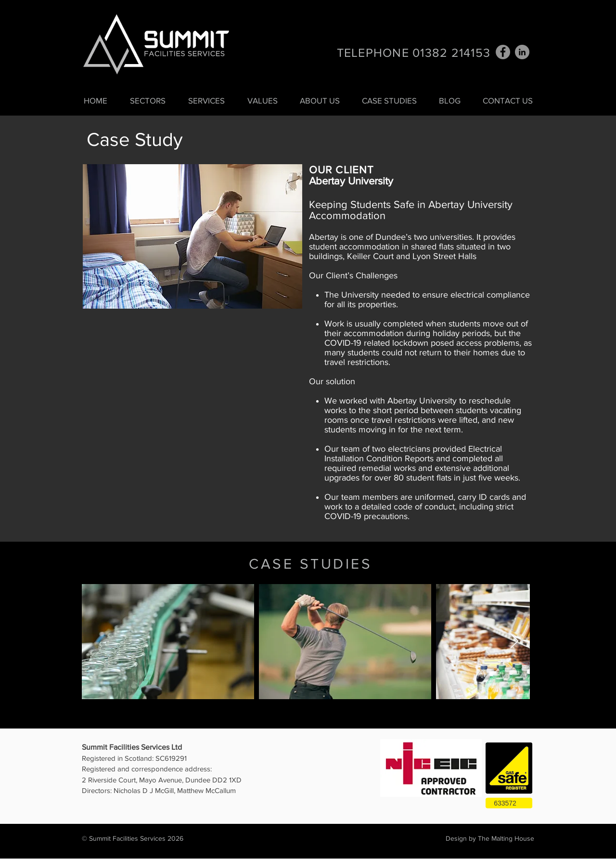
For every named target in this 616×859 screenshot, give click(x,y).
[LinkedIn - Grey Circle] (522, 52)
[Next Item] (514, 642)
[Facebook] (503, 52)
